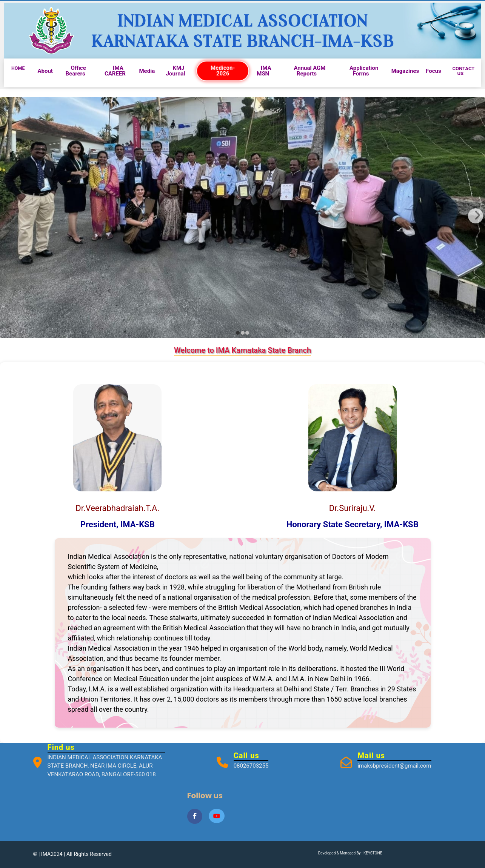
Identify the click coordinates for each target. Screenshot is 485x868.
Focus (433, 71)
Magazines (405, 71)
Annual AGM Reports (309, 71)
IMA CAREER (115, 71)
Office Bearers (75, 71)
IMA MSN (264, 71)
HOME (18, 68)
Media (147, 71)
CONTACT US (463, 71)
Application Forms (364, 71)
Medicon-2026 (222, 71)
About (45, 71)
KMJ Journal (175, 71)
